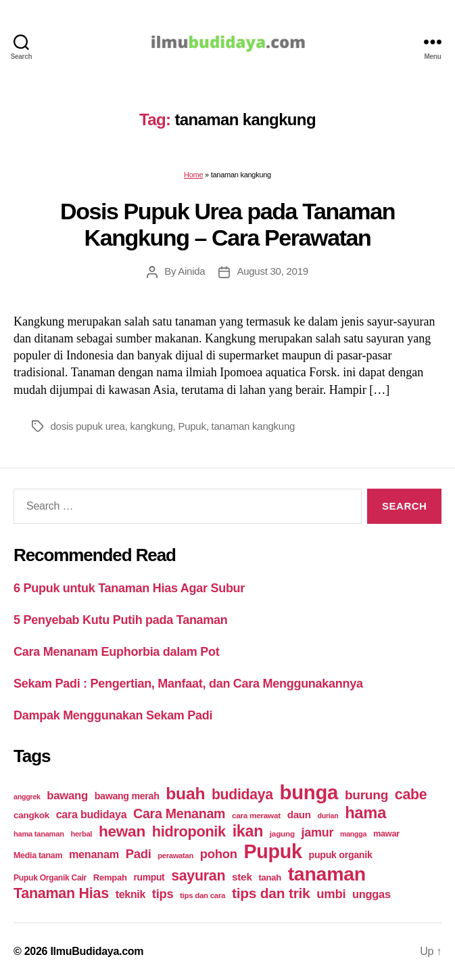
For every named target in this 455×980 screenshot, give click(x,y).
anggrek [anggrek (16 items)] (27, 797)
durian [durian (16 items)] (328, 816)
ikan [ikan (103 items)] (248, 831)
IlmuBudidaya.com (97, 951)
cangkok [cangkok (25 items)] (31, 815)
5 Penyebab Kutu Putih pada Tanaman (121, 620)
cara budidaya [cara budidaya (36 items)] (92, 814)
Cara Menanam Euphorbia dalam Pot (116, 652)
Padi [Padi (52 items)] (139, 854)
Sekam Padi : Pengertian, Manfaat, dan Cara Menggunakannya (188, 684)
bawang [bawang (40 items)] (67, 796)
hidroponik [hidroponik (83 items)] (189, 831)
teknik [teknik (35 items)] (130, 894)
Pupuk (192, 426)
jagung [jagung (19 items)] (282, 833)
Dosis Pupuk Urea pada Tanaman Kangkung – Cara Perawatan (227, 224)
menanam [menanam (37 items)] (94, 854)
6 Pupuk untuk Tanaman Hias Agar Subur (129, 588)
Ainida (191, 271)
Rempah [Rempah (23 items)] (110, 877)
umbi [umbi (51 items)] (331, 894)
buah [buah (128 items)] (185, 794)
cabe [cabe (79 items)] (411, 795)
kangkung (152, 426)
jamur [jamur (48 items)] (318, 832)
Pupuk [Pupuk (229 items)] (272, 851)
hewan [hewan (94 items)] (122, 831)
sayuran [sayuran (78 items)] (198, 876)
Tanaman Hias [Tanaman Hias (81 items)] (61, 893)
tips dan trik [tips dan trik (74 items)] (271, 893)
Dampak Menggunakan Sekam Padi (113, 715)
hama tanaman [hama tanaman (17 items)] (39, 834)
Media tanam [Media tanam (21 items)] (38, 855)
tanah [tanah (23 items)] (269, 877)
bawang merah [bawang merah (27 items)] (127, 796)
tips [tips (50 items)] (163, 894)
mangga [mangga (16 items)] (353, 834)
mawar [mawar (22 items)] (386, 833)
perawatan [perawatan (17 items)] (175, 855)
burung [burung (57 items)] (366, 795)
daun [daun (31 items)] (299, 815)
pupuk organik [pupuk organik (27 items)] (341, 855)
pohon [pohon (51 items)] (219, 854)
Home (193, 175)
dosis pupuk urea (88, 426)
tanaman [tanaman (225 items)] (327, 874)
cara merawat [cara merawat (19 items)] (256, 815)
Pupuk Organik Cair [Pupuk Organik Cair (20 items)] (50, 878)
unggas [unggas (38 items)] (372, 894)
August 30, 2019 (272, 271)
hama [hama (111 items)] (365, 813)
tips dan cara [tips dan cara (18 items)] (202, 895)
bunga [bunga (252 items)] (309, 792)
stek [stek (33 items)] (242, 877)
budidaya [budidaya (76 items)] (242, 794)
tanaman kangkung (254, 426)
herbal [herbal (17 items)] (81, 834)
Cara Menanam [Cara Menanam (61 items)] (179, 814)
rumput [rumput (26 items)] (149, 877)
